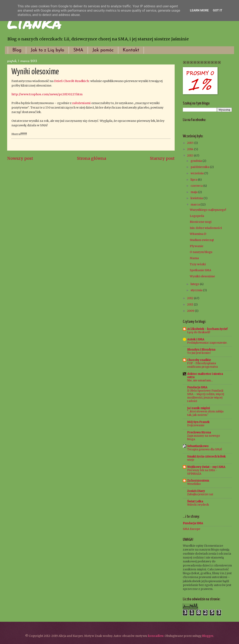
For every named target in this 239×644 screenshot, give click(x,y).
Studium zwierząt (202, 240)
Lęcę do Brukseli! (199, 332)
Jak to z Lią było (47, 50)
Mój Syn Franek (198, 422)
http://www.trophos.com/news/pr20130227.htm (47, 94)
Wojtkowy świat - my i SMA (206, 467)
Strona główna (92, 158)
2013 (191, 155)
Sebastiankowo (198, 446)
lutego (195, 284)
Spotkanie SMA (200, 270)
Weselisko (194, 484)
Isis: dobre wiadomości (206, 228)
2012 (191, 298)
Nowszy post (20, 158)
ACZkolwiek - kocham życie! (207, 329)
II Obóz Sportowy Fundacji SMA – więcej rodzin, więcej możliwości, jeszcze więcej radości (206, 396)
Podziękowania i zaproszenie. (207, 343)
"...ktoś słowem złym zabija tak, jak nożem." (205, 413)
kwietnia (197, 198)
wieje (191, 460)
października (200, 167)
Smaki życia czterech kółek (206, 456)
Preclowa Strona (199, 432)
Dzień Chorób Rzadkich (71, 81)
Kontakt (131, 50)
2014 (191, 149)
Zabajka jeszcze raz (200, 494)
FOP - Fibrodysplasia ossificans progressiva (202, 365)
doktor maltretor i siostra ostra (205, 375)
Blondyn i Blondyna (201, 350)
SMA (78, 50)
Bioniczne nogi (201, 222)
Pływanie (197, 246)
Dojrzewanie (196, 425)
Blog (17, 50)
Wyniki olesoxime (202, 276)
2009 (191, 311)
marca (195, 204)
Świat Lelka (195, 501)
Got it (218, 10)
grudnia (197, 161)
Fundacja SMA (197, 387)
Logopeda (197, 216)
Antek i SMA (196, 339)
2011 (190, 304)
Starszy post (162, 158)
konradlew (156, 636)
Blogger (208, 636)
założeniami (81, 103)
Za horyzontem (198, 481)
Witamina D (198, 234)
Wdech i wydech (198, 505)
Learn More (199, 10)
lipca (194, 180)
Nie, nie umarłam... (200, 380)
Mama (194, 258)
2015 (191, 143)
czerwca (197, 186)
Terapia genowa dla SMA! (204, 449)
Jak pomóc (103, 50)
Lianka (34, 22)
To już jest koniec (199, 353)
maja (194, 192)
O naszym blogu (201, 252)
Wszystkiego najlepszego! (208, 210)
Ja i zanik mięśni (198, 408)
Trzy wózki (198, 264)
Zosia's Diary (196, 491)
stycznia (197, 290)
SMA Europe (192, 529)
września (197, 173)
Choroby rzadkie (199, 360)
